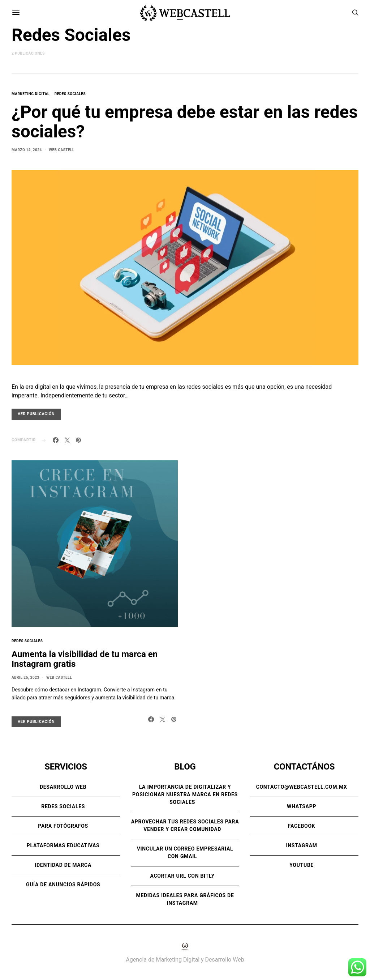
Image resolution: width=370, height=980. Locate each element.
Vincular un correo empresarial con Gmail (185, 853)
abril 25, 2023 (25, 678)
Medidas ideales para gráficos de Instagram (185, 899)
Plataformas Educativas (63, 845)
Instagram (301, 845)
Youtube (302, 865)
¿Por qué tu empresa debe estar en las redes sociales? (185, 122)
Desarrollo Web (63, 787)
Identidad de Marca (63, 865)
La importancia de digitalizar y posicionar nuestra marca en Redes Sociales (185, 794)
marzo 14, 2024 (27, 150)
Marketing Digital (31, 94)
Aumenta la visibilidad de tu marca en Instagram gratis (85, 659)
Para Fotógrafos (63, 826)
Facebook (302, 826)
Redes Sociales (70, 94)
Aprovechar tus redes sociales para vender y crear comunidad (185, 825)
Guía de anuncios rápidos (63, 885)
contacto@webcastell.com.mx (302, 787)
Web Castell (62, 150)
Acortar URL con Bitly (182, 876)
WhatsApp (302, 806)
